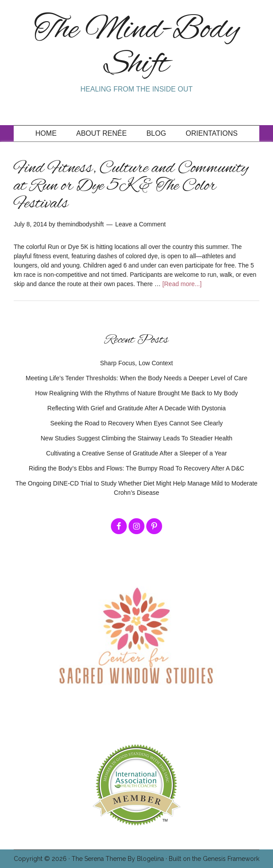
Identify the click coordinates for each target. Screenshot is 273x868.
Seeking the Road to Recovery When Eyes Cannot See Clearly (137, 423)
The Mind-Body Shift (137, 48)
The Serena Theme (99, 859)
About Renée (102, 133)
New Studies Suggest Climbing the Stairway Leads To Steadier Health (136, 438)
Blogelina (150, 859)
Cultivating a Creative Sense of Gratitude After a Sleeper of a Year (136, 453)
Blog (156, 133)
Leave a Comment (140, 224)
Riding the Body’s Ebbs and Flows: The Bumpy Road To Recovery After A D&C (136, 468)
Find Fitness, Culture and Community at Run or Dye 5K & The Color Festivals (131, 186)
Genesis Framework (231, 859)
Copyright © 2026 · (43, 859)
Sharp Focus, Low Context (137, 363)
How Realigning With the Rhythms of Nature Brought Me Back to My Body (136, 393)
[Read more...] (182, 284)
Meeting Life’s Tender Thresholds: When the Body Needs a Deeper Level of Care (136, 378)
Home (46, 133)
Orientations (212, 133)
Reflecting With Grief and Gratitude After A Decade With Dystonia (136, 408)
